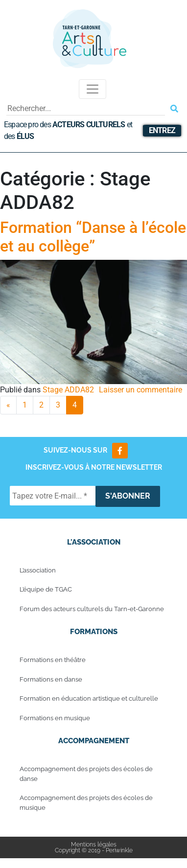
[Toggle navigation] (93, 89)
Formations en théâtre (53, 660)
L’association (38, 570)
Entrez (162, 130)
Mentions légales (94, 845)
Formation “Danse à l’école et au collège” (93, 237)
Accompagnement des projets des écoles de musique (86, 803)
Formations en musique (55, 718)
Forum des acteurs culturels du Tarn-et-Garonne (92, 609)
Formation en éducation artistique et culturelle (89, 698)
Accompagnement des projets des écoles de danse (86, 774)
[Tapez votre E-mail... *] (53, 496)
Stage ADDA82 (68, 390)
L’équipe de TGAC (46, 589)
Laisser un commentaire (140, 390)
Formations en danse (51, 679)
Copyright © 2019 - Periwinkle (94, 850)
